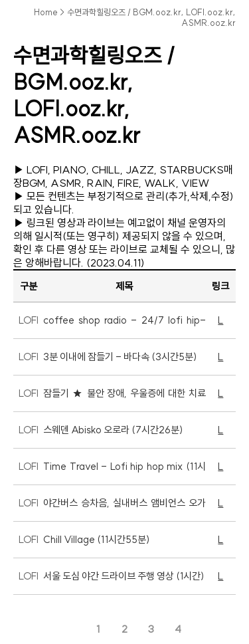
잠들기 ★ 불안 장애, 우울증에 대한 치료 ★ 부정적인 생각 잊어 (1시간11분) (124, 399)
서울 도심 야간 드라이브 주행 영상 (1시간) (124, 576)
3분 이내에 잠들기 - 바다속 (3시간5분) (120, 357)
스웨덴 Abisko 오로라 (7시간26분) (113, 430)
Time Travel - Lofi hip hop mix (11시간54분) (124, 472)
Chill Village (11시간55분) (97, 539)
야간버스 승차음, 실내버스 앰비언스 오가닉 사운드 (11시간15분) (124, 509)
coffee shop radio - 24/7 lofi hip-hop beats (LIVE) (124, 326)
